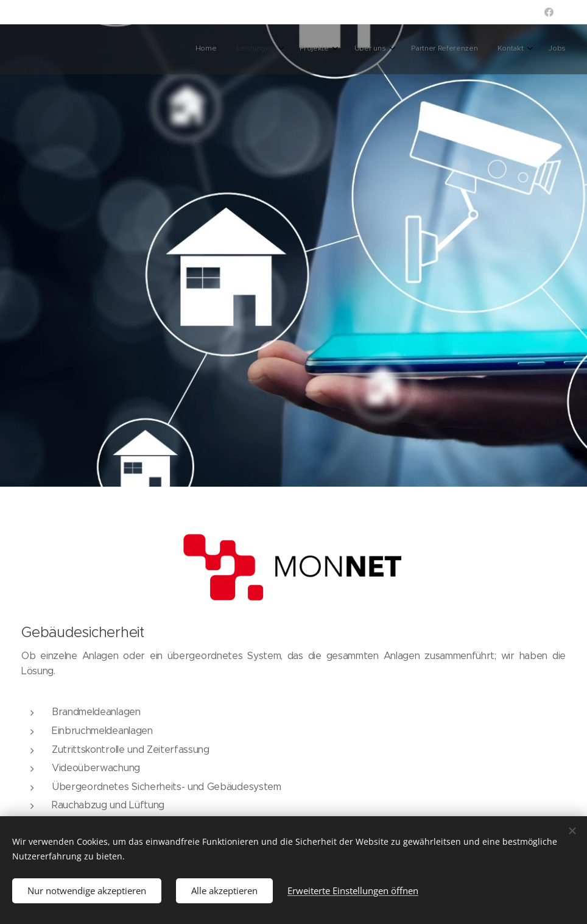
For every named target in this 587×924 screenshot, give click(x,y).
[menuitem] (428, 49)
